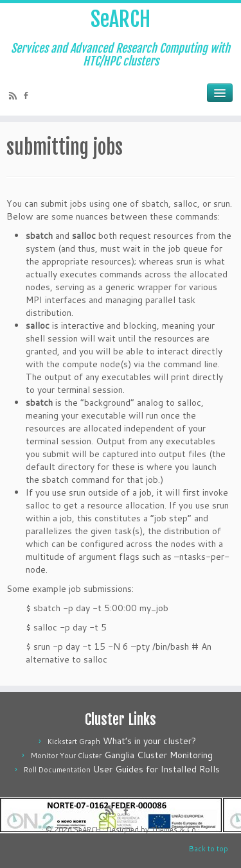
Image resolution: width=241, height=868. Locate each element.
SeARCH (121, 19)
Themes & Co (174, 829)
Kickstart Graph (74, 742)
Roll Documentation (57, 770)
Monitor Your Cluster (66, 756)
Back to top (209, 849)
